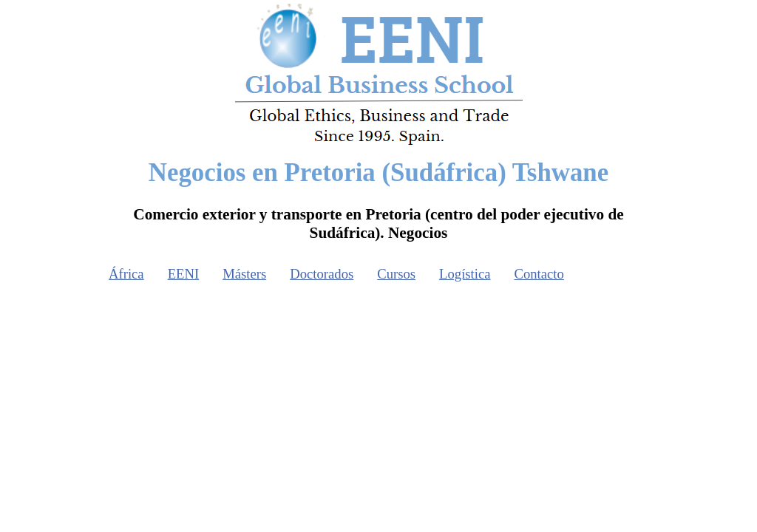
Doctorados (322, 274)
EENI (183, 274)
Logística (465, 274)
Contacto (539, 274)
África (126, 274)
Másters (244, 274)
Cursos (396, 274)
